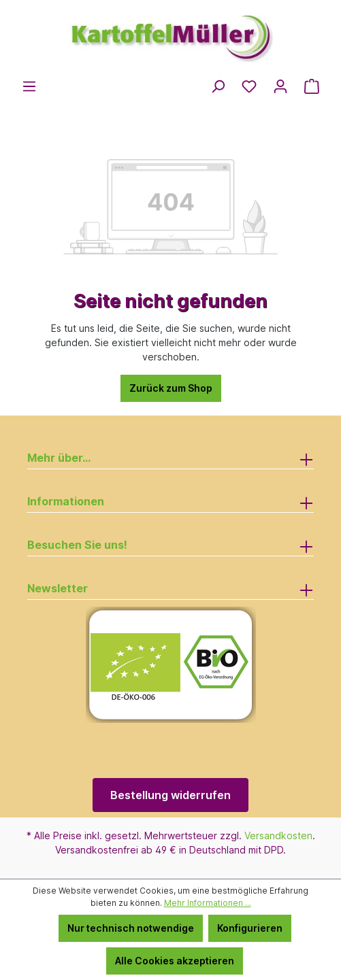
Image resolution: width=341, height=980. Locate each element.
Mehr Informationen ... (208, 903)
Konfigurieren (250, 928)
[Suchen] (218, 86)
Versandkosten (278, 835)
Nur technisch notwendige (131, 928)
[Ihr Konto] (280, 86)
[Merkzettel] (249, 86)
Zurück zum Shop (171, 388)
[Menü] (29, 86)
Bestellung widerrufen (170, 795)
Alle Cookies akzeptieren (175, 961)
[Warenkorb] (312, 86)
